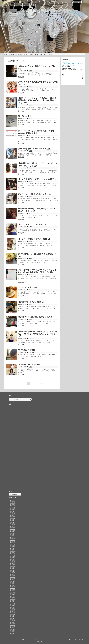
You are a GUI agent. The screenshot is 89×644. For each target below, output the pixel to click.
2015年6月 (12, 624)
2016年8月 (12, 604)
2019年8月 (12, 555)
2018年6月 (12, 574)
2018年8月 (12, 572)
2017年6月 (12, 591)
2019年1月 (12, 565)
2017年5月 (12, 592)
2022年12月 (13, 511)
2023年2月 (12, 510)
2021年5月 (12, 526)
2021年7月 (12, 524)
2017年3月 (12, 595)
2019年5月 (12, 559)
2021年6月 (12, 525)
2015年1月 (12, 631)
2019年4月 (12, 561)
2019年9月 (12, 554)
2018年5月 (12, 576)
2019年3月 (12, 562)
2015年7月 (12, 622)
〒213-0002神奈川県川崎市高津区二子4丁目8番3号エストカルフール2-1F (73, 64)
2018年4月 (12, 577)
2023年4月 (12, 507)
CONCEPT (52, 639)
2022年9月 (12, 513)
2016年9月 (12, 603)
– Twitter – (8, 639)
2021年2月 (12, 530)
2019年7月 (12, 556)
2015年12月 (13, 615)
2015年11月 (13, 617)
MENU (26, 54)
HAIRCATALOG (59, 639)
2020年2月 (12, 547)
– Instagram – (36, 639)
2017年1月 (12, 598)
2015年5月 (12, 625)
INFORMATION (13, 54)
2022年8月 (12, 514)
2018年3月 (12, 578)
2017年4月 (12, 593)
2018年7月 (12, 573)
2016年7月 (12, 606)
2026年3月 (12, 502)
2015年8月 (12, 621)
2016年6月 (12, 607)
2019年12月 (13, 550)
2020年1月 (12, 548)
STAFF (45, 54)
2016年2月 (12, 613)
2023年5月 (12, 506)
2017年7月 (12, 589)
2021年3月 (12, 529)
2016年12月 (13, 599)
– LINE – (30, 639)
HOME (6, 54)
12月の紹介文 (51, 54)
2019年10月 (13, 552)
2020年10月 (13, 536)
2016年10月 (13, 602)
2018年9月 (12, 570)
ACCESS (20, 54)
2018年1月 (12, 581)
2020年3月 (12, 545)
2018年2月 (12, 580)
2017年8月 (12, 588)
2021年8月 (12, 522)
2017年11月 (13, 584)
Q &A (40, 54)
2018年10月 (13, 569)
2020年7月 (12, 540)
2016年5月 (12, 609)
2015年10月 (13, 618)
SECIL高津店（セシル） (19, 2)
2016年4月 (12, 610)
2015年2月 (12, 629)
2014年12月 (13, 632)
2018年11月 (13, 567)
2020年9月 (12, 537)
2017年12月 (13, 583)
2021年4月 (12, 528)
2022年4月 (12, 517)
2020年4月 (12, 544)
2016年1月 (12, 614)
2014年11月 (13, 633)
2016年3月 (12, 611)
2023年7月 (12, 504)
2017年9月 (12, 587)
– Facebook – (15, 639)
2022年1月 (12, 518)
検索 (63, 75)
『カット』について (78, 639)
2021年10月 (13, 521)
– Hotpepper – (23, 639)
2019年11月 (13, 551)
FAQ (71, 639)
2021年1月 (12, 532)
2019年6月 (12, 558)
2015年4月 (12, 626)
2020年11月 (13, 535)
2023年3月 (12, 508)
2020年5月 (12, 543)
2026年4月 (12, 500)
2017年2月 (12, 596)
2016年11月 (13, 600)
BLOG (36, 54)
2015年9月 (12, 620)
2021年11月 (13, 519)
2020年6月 (12, 541)
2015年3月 (12, 628)
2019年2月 (12, 563)
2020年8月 (12, 539)
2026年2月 (12, 503)
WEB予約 (31, 54)
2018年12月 (13, 566)
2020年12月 (13, 533)
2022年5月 (12, 515)
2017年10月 (13, 585)
